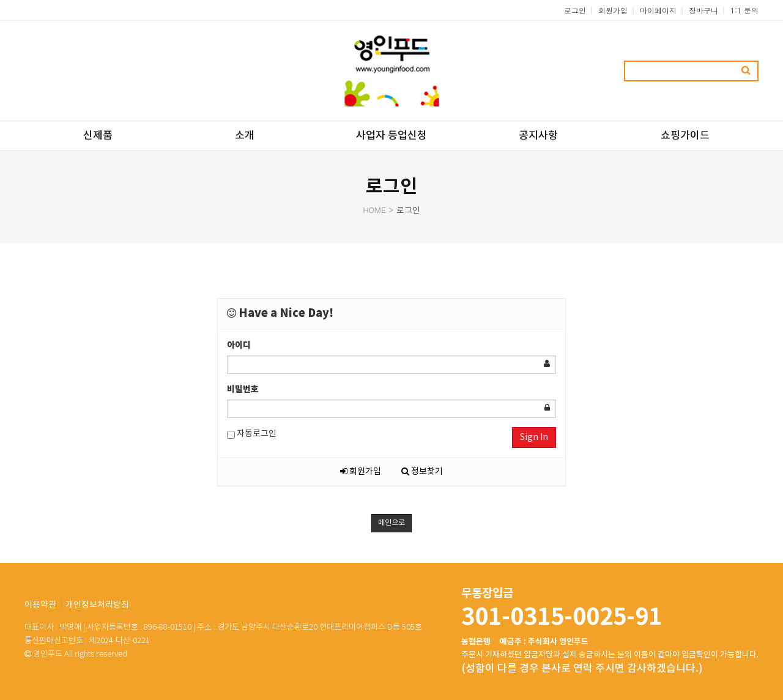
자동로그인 (252, 434)
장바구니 (703, 10)
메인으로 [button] (391, 523)
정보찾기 (422, 472)
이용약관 (40, 605)
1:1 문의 (744, 10)
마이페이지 (658, 10)
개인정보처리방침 (97, 605)
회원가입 (613, 10)
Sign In (534, 437)
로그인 (575, 10)
